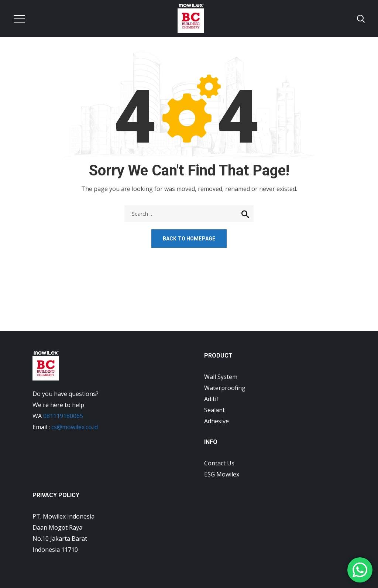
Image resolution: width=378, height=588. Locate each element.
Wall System (221, 377)
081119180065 (63, 416)
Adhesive (217, 421)
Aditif (211, 399)
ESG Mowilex (222, 474)
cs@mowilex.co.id (75, 427)
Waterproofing (225, 388)
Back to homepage (189, 239)
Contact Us (219, 463)
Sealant (214, 410)
